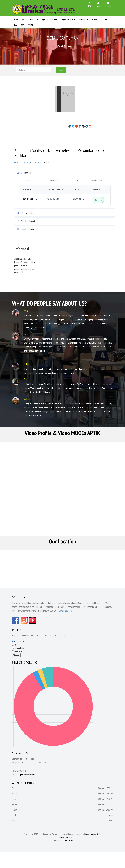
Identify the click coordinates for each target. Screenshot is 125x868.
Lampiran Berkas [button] (26, 229)
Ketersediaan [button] (24, 173)
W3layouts (89, 835)
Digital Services (68, 19)
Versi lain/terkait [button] (26, 221)
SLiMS (99, 835)
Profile (95, 19)
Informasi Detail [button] (26, 213)
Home (52, 47)
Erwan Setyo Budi (67, 838)
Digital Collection (49, 19)
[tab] (65, 173)
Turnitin (106, 19)
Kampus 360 (19, 25)
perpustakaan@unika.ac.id (29, 775)
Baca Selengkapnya (69, 612)
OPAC (16, 19)
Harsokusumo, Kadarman (28, 163)
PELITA (30, 25)
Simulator (84, 19)
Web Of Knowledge (30, 19)
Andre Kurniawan (68, 841)
